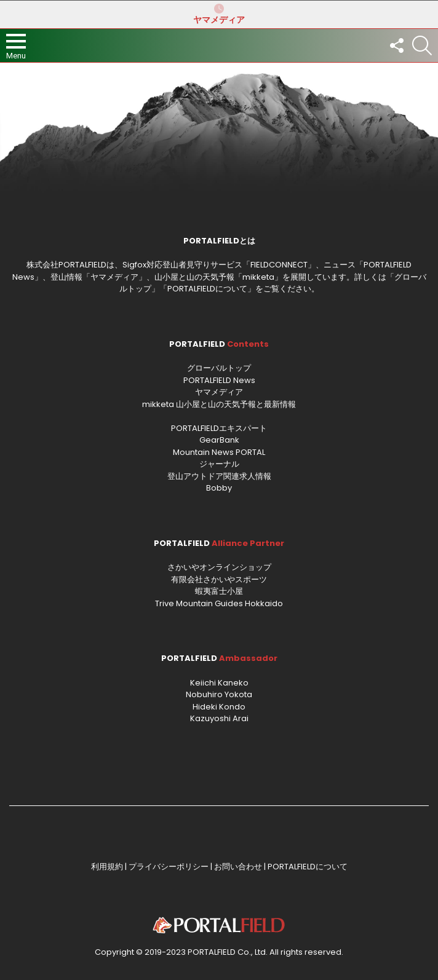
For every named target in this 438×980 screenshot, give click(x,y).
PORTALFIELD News (219, 380)
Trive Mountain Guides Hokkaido (219, 603)
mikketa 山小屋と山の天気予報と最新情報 (219, 404)
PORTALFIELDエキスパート (219, 428)
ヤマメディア (219, 14)
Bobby (219, 488)
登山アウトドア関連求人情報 (219, 476)
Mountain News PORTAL (219, 452)
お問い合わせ (238, 867)
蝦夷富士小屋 (219, 591)
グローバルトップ (219, 368)
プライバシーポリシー (169, 867)
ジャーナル (219, 464)
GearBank (219, 440)
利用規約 (107, 867)
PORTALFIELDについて (207, 289)
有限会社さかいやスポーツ (219, 579)
